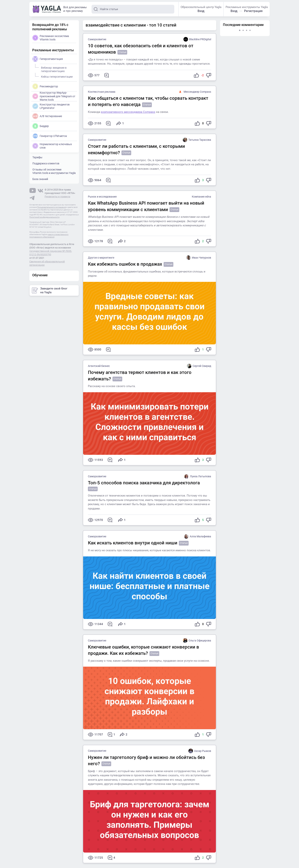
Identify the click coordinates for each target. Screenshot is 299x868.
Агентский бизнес (99, 366)
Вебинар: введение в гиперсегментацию (53, 69)
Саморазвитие (97, 39)
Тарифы (37, 157)
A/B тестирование (47, 116)
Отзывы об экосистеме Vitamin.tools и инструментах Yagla (54, 171)
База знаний (40, 179)
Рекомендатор (45, 86)
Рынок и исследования (102, 197)
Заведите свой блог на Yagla (50, 290)
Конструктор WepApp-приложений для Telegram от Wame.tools (54, 96)
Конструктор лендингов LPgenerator (51, 106)
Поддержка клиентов (46, 163)
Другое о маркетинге (101, 258)
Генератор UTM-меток (50, 136)
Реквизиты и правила (57, 197)
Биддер (41, 126)
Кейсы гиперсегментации (56, 76)
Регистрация (253, 11)
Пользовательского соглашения (52, 207)
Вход (201, 11)
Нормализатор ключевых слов (52, 146)
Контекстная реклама (102, 92)
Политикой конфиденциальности (44, 217)
